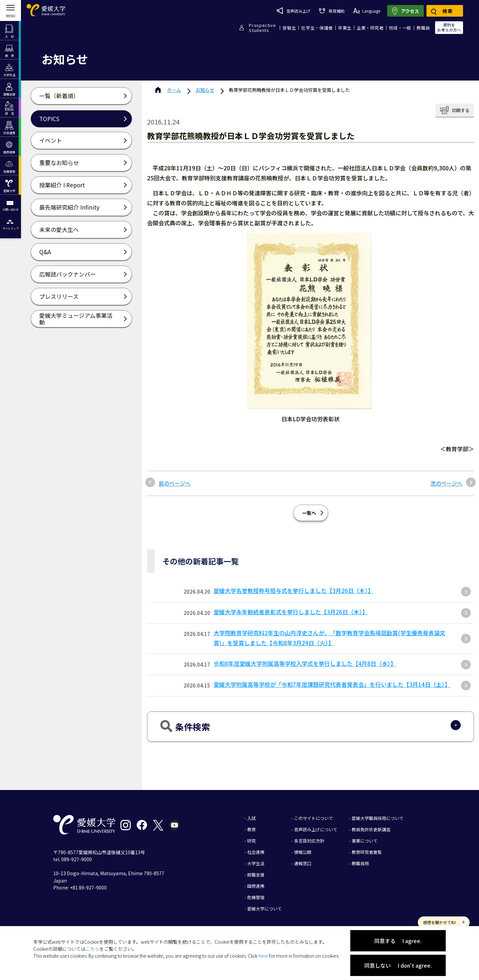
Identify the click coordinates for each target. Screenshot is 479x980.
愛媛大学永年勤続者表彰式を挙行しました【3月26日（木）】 (291, 612)
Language (367, 11)
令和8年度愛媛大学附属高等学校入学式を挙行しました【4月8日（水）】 (305, 663)
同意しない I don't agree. (398, 965)
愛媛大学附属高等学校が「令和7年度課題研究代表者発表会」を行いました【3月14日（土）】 (332, 684)
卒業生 (345, 28)
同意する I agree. (398, 941)
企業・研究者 (370, 28)
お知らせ (205, 90)
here (263, 956)
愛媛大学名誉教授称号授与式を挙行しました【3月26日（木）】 (294, 590)
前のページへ (175, 483)
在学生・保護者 (317, 28)
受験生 (289, 28)
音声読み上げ (294, 11)
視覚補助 (332, 11)
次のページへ (446, 483)
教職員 (423, 28)
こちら (92, 949)
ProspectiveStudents (262, 28)
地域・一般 (400, 28)
